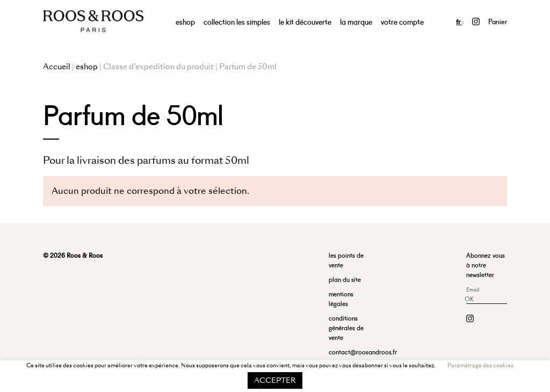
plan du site (345, 279)
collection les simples (237, 21)
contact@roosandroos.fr (363, 351)
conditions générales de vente (346, 327)
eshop (185, 21)
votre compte (402, 21)
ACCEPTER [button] (275, 380)
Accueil (57, 67)
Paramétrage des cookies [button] (480, 365)
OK (469, 298)
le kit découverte (305, 21)
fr (460, 21)
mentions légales (341, 298)
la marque (356, 21)
